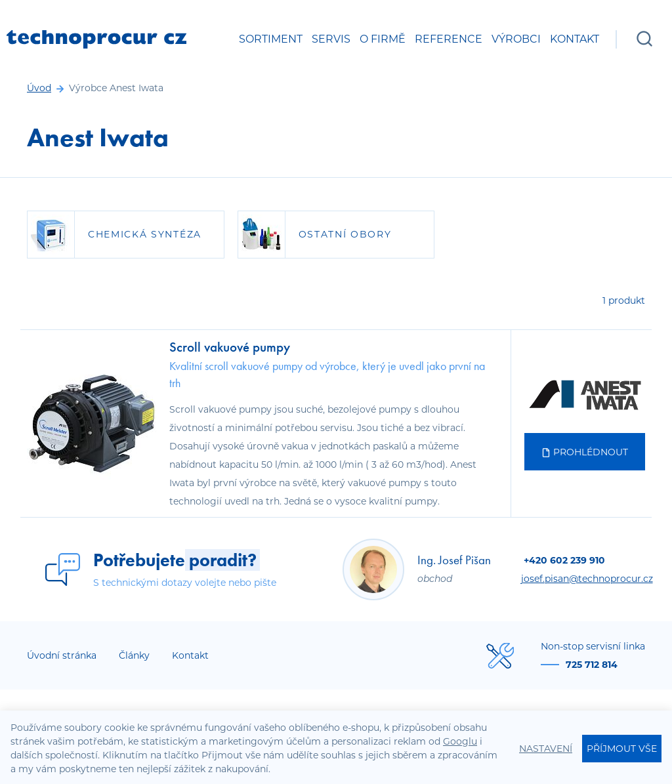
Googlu (460, 741)
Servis (331, 39)
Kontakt (575, 39)
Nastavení (546, 749)
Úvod (39, 88)
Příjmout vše (622, 749)
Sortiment (271, 39)
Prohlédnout (585, 452)
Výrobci (516, 39)
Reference (449, 39)
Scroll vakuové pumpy (230, 347)
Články (134, 655)
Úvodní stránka (62, 655)
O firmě (383, 39)
